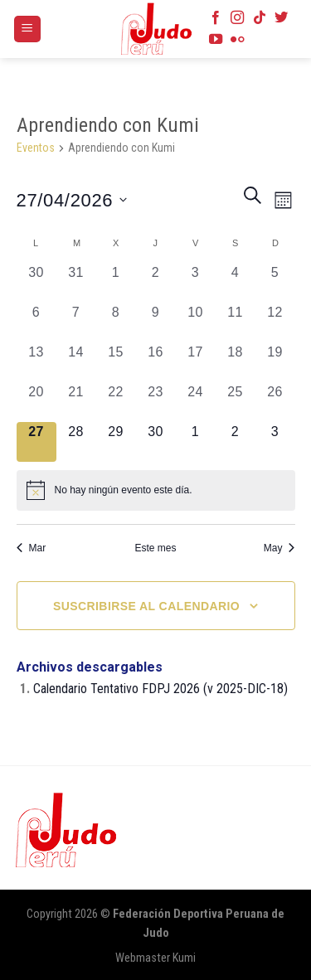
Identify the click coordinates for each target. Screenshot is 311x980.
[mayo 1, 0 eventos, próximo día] (196, 442)
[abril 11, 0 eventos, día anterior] (236, 323)
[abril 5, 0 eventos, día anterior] (275, 283)
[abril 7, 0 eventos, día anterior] (76, 323)
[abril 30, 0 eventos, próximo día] (156, 442)
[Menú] (28, 29)
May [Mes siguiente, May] (279, 548)
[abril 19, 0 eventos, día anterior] (275, 362)
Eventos (36, 148)
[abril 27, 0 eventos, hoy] (36, 442)
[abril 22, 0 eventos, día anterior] (116, 402)
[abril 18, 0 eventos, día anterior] (236, 362)
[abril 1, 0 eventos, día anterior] (116, 283)
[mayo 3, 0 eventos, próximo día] (275, 442)
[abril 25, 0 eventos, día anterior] (236, 402)
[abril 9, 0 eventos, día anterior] (156, 323)
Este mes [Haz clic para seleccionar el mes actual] (155, 548)
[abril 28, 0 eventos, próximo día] (76, 442)
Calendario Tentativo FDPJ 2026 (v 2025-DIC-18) (160, 689)
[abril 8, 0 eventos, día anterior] (116, 323)
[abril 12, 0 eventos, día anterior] (275, 323)
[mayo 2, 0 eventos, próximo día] (236, 442)
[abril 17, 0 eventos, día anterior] (196, 362)
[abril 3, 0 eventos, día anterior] (196, 283)
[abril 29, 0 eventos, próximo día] (116, 442)
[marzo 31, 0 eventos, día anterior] (76, 283)
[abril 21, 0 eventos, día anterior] (76, 402)
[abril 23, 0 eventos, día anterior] (156, 402)
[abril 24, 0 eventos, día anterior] (196, 402)
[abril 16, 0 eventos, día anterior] (156, 362)
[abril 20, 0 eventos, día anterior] (36, 402)
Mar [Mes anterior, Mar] (32, 548)
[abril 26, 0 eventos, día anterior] (275, 402)
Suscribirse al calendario (146, 606)
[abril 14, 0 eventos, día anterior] (76, 362)
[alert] (156, 490)
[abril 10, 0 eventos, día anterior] (196, 323)
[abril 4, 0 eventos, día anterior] (236, 283)
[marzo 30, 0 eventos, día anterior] (36, 283)
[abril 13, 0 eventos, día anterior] (36, 362)
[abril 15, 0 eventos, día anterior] (116, 362)
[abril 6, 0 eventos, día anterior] (36, 323)
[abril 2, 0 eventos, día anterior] (156, 283)
